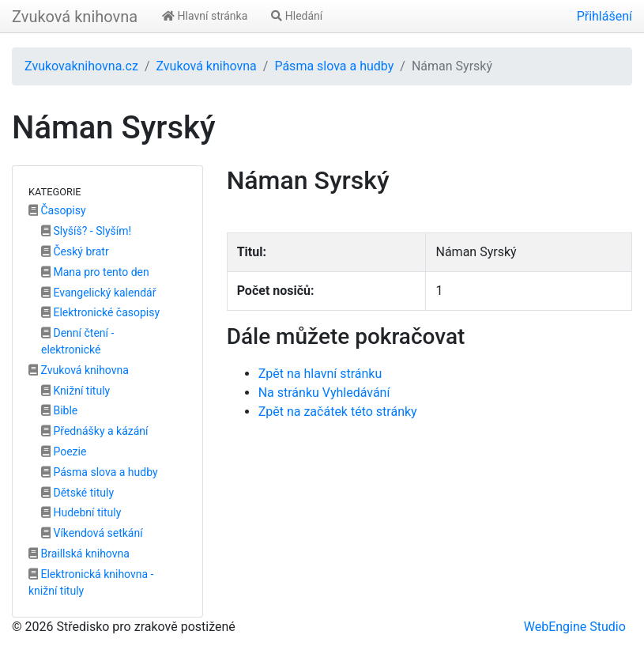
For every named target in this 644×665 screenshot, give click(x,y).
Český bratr (75, 251)
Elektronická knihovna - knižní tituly (91, 582)
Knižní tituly (75, 391)
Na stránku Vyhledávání (324, 393)
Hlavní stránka (205, 16)
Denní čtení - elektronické (77, 341)
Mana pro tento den (95, 272)
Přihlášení (604, 16)
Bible (59, 410)
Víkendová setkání (92, 533)
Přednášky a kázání (95, 431)
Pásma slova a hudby (334, 66)
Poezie (64, 452)
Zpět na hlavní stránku (320, 374)
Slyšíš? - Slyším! (86, 231)
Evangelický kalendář (98, 293)
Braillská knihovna (79, 554)
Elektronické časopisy (100, 312)
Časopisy (57, 210)
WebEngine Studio (575, 627)
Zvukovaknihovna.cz (81, 66)
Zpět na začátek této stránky (338, 412)
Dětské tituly (77, 493)
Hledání (297, 16)
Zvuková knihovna (75, 17)
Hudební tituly (81, 512)
